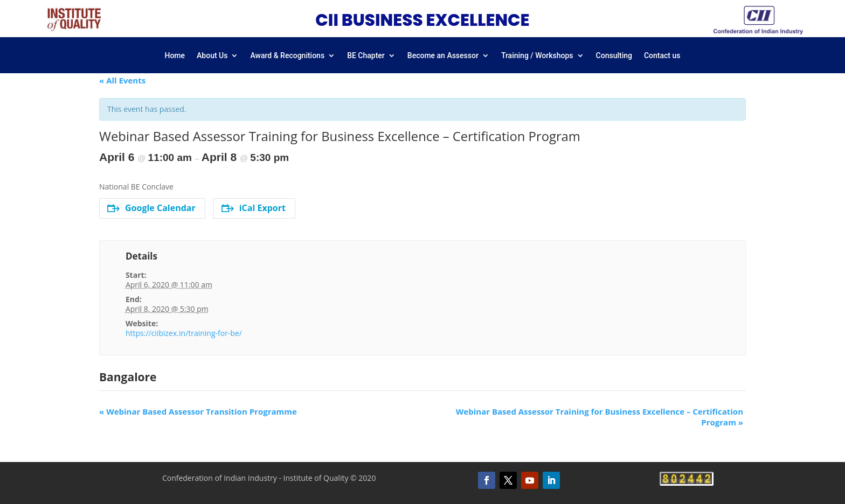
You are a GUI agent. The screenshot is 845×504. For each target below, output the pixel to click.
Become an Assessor (443, 56)
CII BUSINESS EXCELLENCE (422, 20)
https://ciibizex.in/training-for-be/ (184, 333)
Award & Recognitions (287, 56)
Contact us (662, 56)
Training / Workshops (537, 56)
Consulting (614, 56)
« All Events (122, 80)
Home (175, 56)
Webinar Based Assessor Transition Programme (198, 411)
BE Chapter (366, 56)
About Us (212, 56)
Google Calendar (151, 208)
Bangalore (128, 377)
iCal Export (254, 208)
